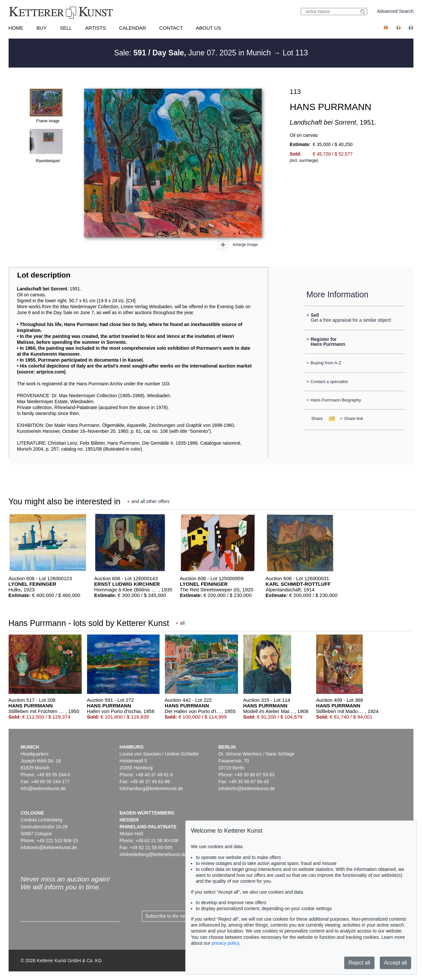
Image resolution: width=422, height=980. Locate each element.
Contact (171, 28)
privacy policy (225, 943)
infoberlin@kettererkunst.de (246, 788)
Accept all (395, 963)
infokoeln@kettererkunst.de (49, 847)
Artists (95, 28)
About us (208, 28)
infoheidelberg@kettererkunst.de (153, 854)
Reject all (359, 963)
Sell (66, 28)
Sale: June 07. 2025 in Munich (194, 53)
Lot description (44, 275)
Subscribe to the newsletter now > (180, 916)
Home (16, 28)
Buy (42, 28)
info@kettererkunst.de (43, 788)
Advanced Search (395, 11)
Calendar (133, 28)
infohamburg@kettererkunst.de (151, 788)
